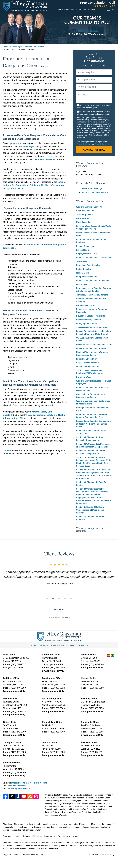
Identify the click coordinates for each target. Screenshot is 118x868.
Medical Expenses (84, 273)
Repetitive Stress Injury (87, 359)
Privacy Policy (82, 144)
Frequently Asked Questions (92, 183)
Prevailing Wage (84, 377)
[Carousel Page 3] (59, 599)
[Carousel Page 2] (53, 599)
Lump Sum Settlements (87, 277)
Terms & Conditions (103, 144)
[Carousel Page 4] (65, 599)
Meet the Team (80, 10)
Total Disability (83, 261)
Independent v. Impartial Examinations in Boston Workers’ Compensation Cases (94, 424)
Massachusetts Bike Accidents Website (29, 783)
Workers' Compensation (90, 201)
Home (59, 10)
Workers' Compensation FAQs (95, 193)
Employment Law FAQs (92, 189)
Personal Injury (68, 10)
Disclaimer (44, 645)
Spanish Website (19, 786)
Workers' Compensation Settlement (90, 165)
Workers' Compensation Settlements (93, 281)
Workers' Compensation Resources (90, 530)
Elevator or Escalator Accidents (91, 316)
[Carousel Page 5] (71, 599)
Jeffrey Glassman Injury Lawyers (33, 855)
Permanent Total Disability (88, 265)
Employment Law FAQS (87, 254)
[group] (59, 599)
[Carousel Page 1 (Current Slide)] (47, 599)
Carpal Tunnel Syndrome (87, 363)
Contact (7, 450)
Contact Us (91, 10)
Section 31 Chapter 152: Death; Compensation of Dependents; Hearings (90, 510)
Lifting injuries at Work (87, 324)
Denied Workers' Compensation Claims (94, 345)
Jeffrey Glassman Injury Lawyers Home (25, 6)
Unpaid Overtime (84, 222)
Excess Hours (83, 250)
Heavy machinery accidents (89, 320)
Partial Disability (84, 269)
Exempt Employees (85, 246)
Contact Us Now (94, 150)
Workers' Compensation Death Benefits (94, 258)
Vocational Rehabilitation (88, 367)
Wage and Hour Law (85, 211)
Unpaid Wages (83, 218)
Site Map (71, 645)
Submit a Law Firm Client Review (59, 617)
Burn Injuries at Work (86, 305)
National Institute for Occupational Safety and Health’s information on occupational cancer (35, 185)
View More (59, 609)
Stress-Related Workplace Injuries (92, 327)
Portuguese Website (21, 789)
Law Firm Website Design (101, 855)
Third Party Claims (85, 215)
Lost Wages (82, 284)
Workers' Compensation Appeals (91, 348)
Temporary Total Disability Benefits (92, 295)
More (113, 10)
